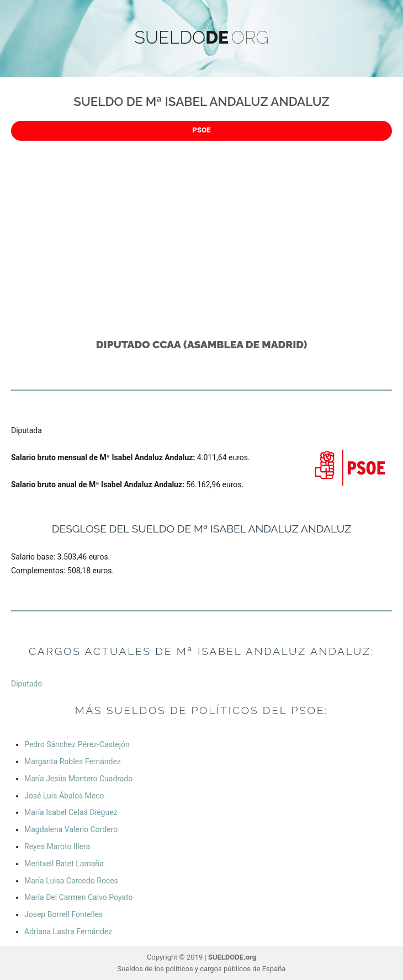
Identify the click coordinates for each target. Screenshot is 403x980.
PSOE (202, 130)
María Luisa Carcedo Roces (71, 881)
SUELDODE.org (232, 957)
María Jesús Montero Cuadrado (78, 779)
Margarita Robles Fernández (73, 761)
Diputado (26, 684)
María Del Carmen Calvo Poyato (78, 897)
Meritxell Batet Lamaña (64, 864)
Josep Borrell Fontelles (63, 914)
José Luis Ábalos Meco (64, 796)
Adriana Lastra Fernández (68, 931)
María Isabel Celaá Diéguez (71, 812)
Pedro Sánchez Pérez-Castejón (77, 744)
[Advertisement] (204, 235)
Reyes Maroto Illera (57, 846)
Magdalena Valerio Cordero (71, 829)
